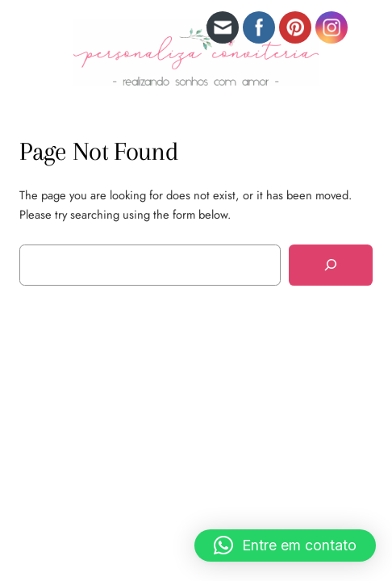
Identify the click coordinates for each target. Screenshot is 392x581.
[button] (285, 545)
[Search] (331, 265)
